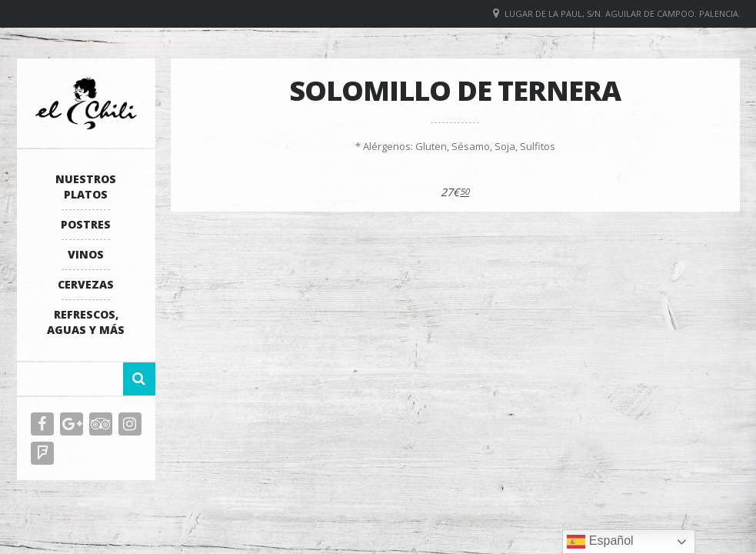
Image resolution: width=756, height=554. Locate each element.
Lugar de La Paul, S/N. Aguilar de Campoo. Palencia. (623, 13)
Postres (86, 224)
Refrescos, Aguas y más (86, 322)
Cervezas (86, 284)
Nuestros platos (86, 187)
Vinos (86, 254)
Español (600, 542)
